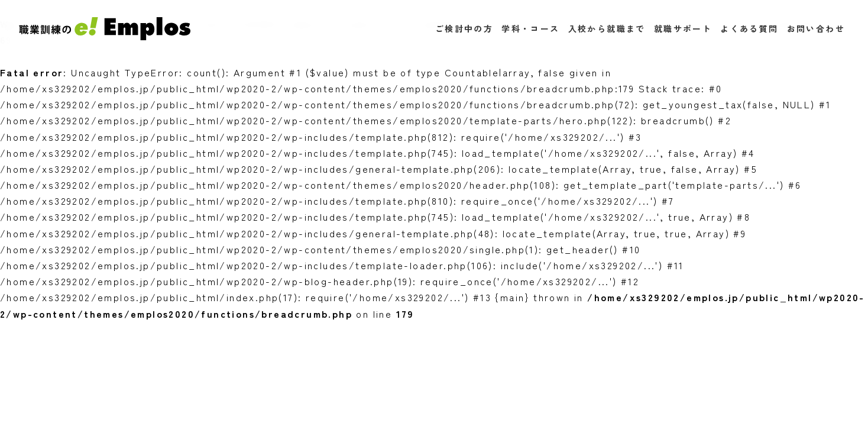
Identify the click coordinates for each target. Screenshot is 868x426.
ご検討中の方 (464, 28)
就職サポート (683, 28)
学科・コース (530, 28)
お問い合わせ (816, 28)
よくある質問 (749, 28)
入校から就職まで (607, 28)
